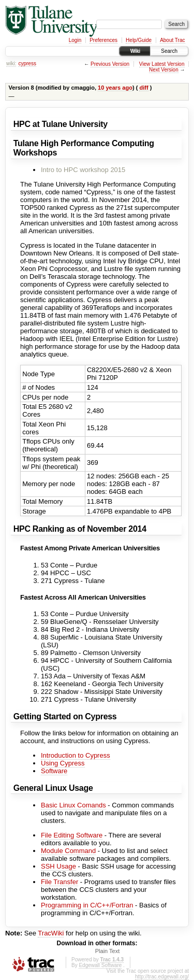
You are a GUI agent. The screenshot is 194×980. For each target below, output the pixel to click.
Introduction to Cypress (76, 755)
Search (169, 51)
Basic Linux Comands (73, 805)
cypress (27, 63)
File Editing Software (72, 835)
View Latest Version (162, 64)
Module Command (68, 851)
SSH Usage (58, 866)
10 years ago (115, 88)
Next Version (164, 70)
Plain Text (108, 951)
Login (75, 40)
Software (54, 771)
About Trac (172, 40)
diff (144, 88)
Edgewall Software (100, 965)
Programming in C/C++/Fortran (87, 905)
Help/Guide (139, 40)
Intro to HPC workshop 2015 (83, 170)
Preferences (103, 40)
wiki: (11, 63)
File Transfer (59, 882)
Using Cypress (63, 763)
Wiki (135, 51)
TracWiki (51, 933)
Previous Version (110, 64)
